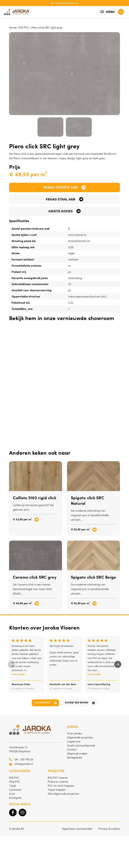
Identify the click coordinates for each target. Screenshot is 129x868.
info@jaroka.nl (24, 764)
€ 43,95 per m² (23, 519)
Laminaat (15, 789)
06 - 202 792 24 (24, 759)
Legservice (74, 741)
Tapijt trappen (57, 789)
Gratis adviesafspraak (81, 745)
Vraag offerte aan (60, 187)
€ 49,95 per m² (23, 603)
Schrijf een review (77, 702)
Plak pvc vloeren (58, 781)
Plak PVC (15, 781)
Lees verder (18, 674)
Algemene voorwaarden (77, 828)
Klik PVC (24, 27)
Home (13, 27)
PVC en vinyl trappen (61, 785)
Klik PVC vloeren (58, 777)
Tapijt (13, 785)
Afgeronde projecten (80, 737)
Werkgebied (75, 757)
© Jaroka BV (17, 828)
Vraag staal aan (61, 199)
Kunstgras (15, 797)
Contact (72, 749)
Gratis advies (61, 211)
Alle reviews (42, 702)
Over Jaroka (74, 733)
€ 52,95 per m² (80, 529)
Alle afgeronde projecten (63, 793)
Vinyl (12, 793)
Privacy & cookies (109, 828)
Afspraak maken (77, 753)
